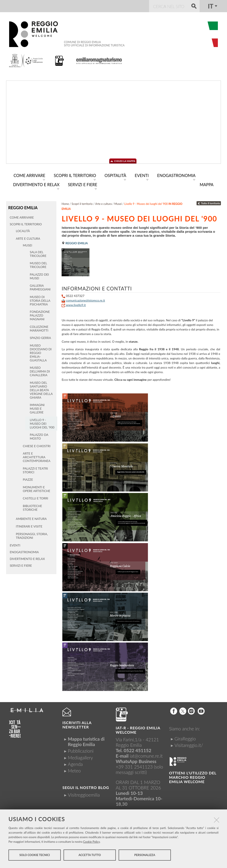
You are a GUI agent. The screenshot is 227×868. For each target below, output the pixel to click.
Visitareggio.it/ (189, 744)
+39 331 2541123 (134, 766)
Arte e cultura (104, 203)
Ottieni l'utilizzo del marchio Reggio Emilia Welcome (193, 776)
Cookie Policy (92, 843)
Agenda (75, 763)
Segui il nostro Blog (86, 787)
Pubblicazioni (81, 750)
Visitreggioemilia (84, 794)
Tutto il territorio (209, 202)
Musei (118, 203)
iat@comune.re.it (146, 755)
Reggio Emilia (22, 206)
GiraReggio (185, 738)
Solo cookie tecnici (35, 857)
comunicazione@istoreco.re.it (85, 299)
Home (65, 203)
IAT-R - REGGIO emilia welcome (138, 729)
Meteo (74, 770)
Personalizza (145, 857)
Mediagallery (80, 757)
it (211, 6)
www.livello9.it (74, 304)
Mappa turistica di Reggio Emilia (86, 741)
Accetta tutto (90, 857)
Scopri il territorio (82, 203)
